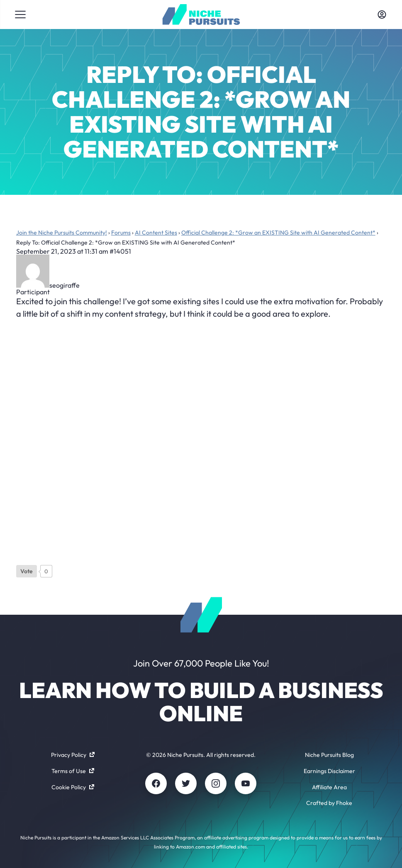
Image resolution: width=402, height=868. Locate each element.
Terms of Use (73, 771)
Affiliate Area (329, 787)
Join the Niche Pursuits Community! (62, 233)
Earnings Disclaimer (329, 771)
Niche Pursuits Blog (329, 755)
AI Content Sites (156, 233)
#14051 (120, 251)
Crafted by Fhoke (329, 803)
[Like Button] (27, 571)
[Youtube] (246, 783)
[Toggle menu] (20, 15)
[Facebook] (156, 783)
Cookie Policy (73, 787)
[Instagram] (216, 783)
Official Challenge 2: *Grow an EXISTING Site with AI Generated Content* (278, 233)
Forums (121, 233)
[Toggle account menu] (382, 15)
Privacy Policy (73, 755)
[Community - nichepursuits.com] (201, 15)
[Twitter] (186, 783)
